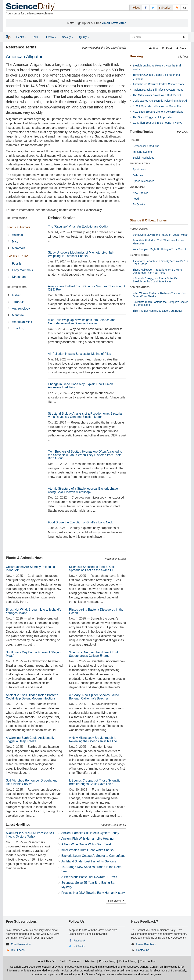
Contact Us (143, 950)
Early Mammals (22, 270)
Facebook (79, 940)
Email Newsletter (21, 944)
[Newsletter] (184, 8)
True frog (18, 328)
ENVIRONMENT (138, 187)
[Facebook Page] (146, 8)
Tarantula (18, 302)
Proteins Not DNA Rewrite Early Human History (93, 893)
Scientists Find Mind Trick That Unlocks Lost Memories (159, 242)
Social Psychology (143, 158)
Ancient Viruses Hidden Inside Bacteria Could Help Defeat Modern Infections (32, 697)
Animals (17, 235)
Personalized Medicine (146, 146)
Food (136, 199)
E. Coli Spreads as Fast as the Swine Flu (157, 106)
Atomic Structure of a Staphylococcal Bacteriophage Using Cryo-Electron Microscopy (83, 490)
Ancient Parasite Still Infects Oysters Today (90, 833)
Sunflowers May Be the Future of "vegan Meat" (160, 235)
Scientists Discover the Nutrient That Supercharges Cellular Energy (93, 654)
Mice (15, 241)
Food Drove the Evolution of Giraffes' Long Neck (80, 522)
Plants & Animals (19, 227)
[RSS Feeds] (177, 8)
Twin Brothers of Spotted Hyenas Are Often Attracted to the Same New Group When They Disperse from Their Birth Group (85, 455)
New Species (140, 193)
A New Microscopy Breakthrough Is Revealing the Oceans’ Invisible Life (93, 739)
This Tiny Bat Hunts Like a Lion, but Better (157, 311)
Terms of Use (148, 961)
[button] (154, 48)
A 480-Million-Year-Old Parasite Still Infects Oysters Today (30, 835)
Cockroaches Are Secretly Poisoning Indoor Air (160, 101)
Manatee (18, 315)
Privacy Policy (107, 961)
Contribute (75, 961)
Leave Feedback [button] (146, 944)
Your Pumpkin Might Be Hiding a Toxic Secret (159, 249)
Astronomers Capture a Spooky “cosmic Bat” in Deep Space (160, 263)
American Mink (22, 322)
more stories (116, 901)
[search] (184, 37)
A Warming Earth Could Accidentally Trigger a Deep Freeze (30, 739)
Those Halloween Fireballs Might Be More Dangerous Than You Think (157, 271)
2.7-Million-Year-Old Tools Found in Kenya (157, 123)
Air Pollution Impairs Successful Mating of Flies (79, 354)
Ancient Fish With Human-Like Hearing (88, 839)
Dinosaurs (19, 277)
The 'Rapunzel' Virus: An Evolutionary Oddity (78, 226)
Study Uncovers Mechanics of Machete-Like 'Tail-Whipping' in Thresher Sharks (81, 254)
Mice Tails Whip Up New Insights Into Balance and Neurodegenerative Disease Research (82, 322)
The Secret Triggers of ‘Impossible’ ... (154, 117)
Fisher (16, 295)
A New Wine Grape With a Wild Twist (86, 844)
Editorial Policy (128, 961)
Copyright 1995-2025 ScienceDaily (31, 967)
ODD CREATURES (140, 287)
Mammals (18, 248)
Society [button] (68, 37)
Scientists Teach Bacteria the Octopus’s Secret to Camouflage (160, 303)
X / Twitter (80, 946)
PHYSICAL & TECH (140, 164)
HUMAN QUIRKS (139, 229)
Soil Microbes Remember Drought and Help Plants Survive (32, 782)
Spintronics (139, 169)
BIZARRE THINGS (139, 255)
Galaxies (138, 175)
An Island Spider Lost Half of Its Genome (89, 861)
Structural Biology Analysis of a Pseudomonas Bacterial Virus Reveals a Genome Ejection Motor (85, 415)
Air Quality (139, 204)
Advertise (90, 961)
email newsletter (114, 23)
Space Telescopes (143, 181)
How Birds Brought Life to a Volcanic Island (158, 112)
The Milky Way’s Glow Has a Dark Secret (157, 95)
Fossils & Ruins (18, 256)
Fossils (17, 264)
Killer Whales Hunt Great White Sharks (88, 850)
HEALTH (134, 140)
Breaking (136, 56)
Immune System (142, 152)
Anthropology (21, 309)
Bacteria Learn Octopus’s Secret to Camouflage (93, 856)
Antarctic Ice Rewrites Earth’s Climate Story (158, 84)
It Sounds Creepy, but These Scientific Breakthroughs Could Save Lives (95, 782)
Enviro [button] (51, 37)
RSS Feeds (18, 950)
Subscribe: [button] (165, 8)
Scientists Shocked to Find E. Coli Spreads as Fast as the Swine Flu (92, 569)
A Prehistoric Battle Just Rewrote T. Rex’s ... (91, 877)
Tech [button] (36, 37)
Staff (62, 961)
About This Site (47, 961)
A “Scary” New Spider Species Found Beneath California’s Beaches (94, 697)
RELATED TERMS (17, 287)
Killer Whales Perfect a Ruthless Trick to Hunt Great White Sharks (159, 295)
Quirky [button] (84, 37)
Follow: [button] (136, 8)
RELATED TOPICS (17, 218)
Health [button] (21, 37)
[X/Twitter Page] (153, 8)
